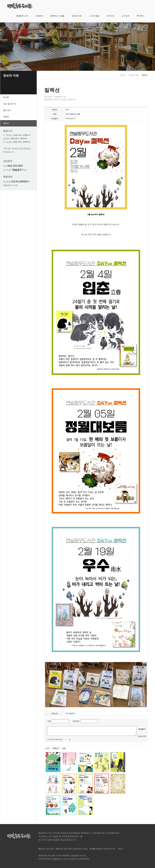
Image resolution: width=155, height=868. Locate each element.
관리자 (120, 849)
